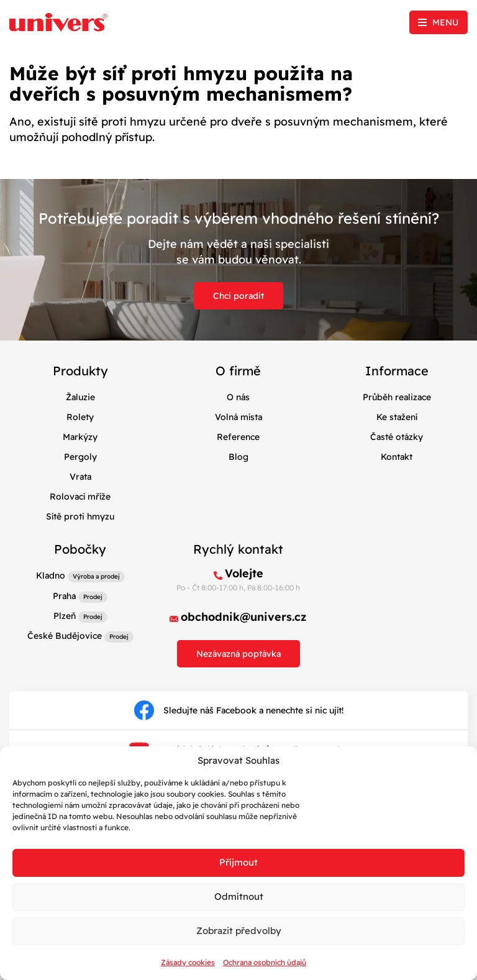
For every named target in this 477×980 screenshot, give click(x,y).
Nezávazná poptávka (238, 654)
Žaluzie (80, 397)
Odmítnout (239, 896)
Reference (238, 437)
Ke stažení (397, 417)
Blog (238, 457)
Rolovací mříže (80, 497)
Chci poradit (238, 296)
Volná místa (238, 417)
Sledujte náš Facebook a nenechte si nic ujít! (239, 710)
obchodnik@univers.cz (244, 617)
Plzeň (65, 616)
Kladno (51, 575)
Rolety (80, 417)
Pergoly (80, 457)
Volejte (244, 573)
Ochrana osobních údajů (265, 962)
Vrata (80, 477)
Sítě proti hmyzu (80, 516)
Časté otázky (397, 437)
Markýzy (80, 437)
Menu (445, 22)
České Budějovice (65, 636)
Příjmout (238, 862)
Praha (64, 596)
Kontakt (397, 457)
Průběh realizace (397, 397)
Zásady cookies (188, 962)
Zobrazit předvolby (239, 931)
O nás (238, 397)
